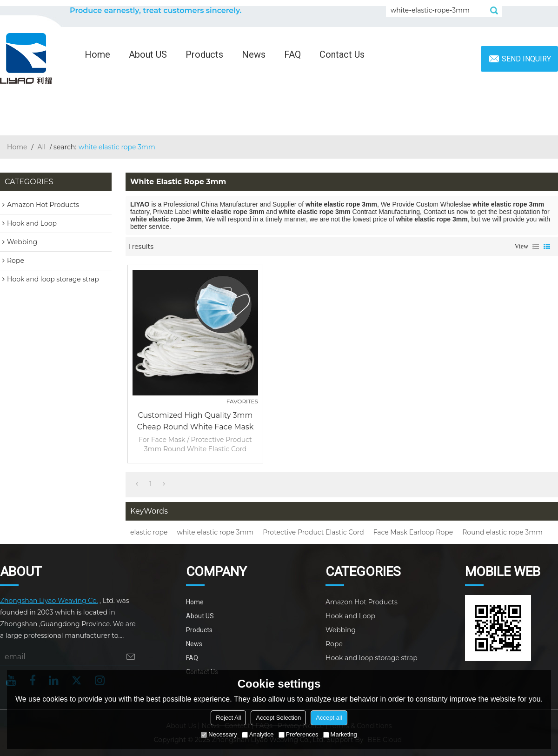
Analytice (258, 734)
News (254, 54)
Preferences (299, 734)
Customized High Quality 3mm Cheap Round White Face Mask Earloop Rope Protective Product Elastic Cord (195, 422)
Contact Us (342, 54)
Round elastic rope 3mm (502, 532)
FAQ (292, 54)
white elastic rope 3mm (215, 532)
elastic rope (149, 532)
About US (148, 54)
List (536, 247)
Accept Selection (278, 718)
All (42, 147)
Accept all (329, 718)
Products (204, 54)
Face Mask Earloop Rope (413, 532)
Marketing (340, 734)
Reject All (228, 718)
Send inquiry (526, 59)
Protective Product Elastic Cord (313, 532)
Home (97, 54)
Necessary (219, 734)
